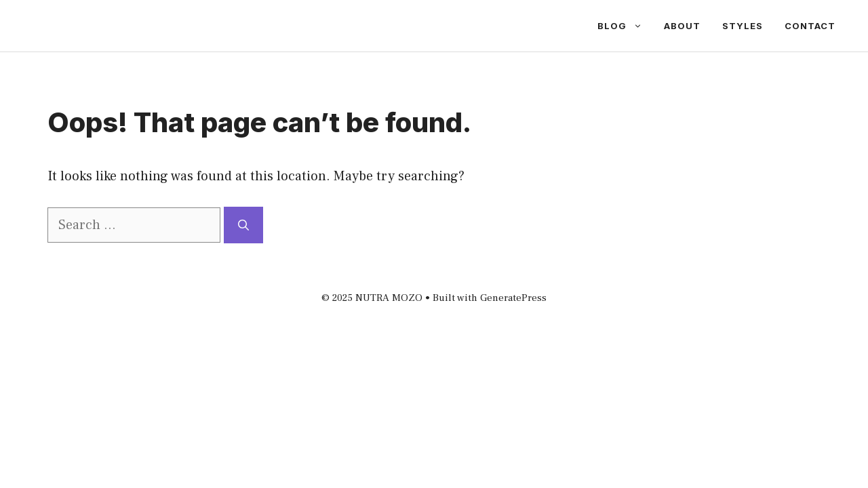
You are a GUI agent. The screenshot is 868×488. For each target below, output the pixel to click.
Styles (743, 26)
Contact (810, 26)
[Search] (243, 225)
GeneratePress (513, 298)
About (682, 26)
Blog (625, 26)
